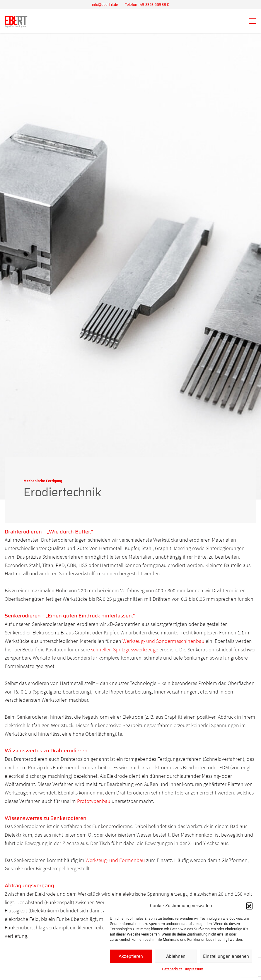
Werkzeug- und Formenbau (115, 860)
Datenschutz (172, 969)
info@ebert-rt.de (105, 5)
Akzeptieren (131, 956)
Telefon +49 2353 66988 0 (147, 5)
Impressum (194, 969)
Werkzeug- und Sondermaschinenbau (163, 641)
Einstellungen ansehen (226, 956)
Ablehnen (176, 956)
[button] (249, 906)
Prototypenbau (94, 801)
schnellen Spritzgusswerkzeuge (125, 649)
